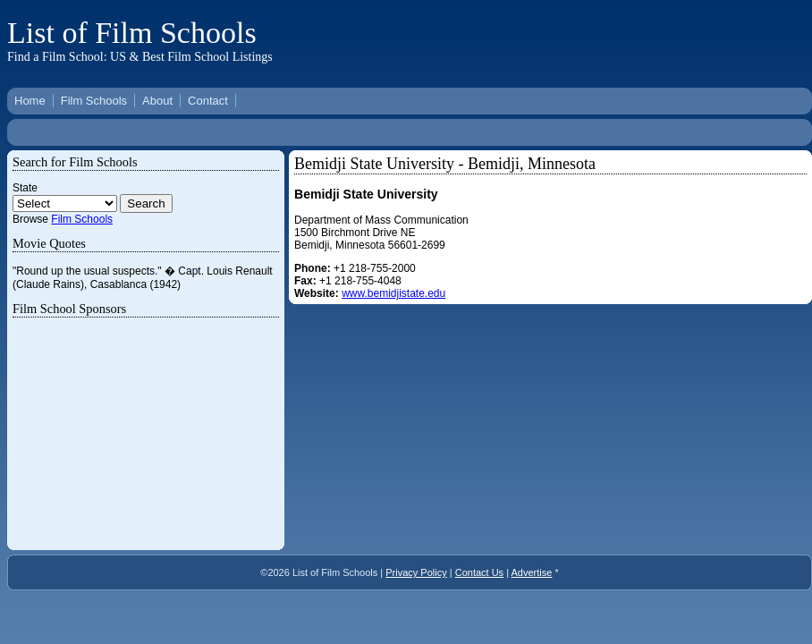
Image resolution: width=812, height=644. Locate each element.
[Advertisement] (552, 38)
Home (30, 101)
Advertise (532, 572)
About (157, 101)
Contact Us (479, 572)
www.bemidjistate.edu (393, 293)
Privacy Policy (416, 572)
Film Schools (94, 101)
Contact (208, 101)
